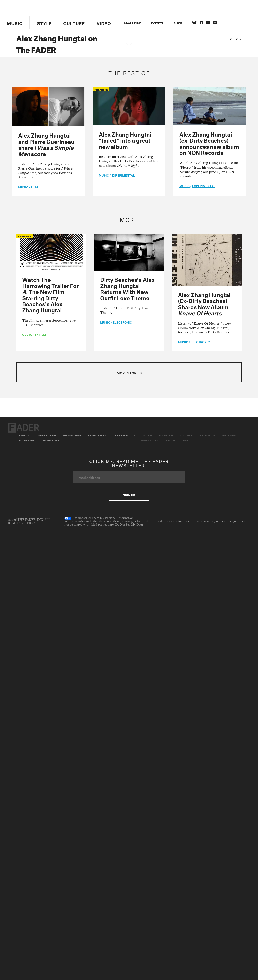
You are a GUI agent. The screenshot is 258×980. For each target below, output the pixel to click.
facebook (201, 23)
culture (29, 334)
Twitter (194, 23)
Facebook (166, 435)
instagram (215, 23)
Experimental (123, 175)
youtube (208, 23)
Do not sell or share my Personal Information (99, 518)
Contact (25, 435)
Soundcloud (150, 440)
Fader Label (28, 440)
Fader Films (51, 440)
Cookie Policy (125, 435)
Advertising (47, 435)
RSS (186, 440)
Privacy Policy (98, 435)
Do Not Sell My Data (129, 525)
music (23, 187)
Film (34, 187)
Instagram (207, 435)
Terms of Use (72, 435)
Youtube (186, 435)
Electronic (122, 322)
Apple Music (230, 435)
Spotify (171, 440)
